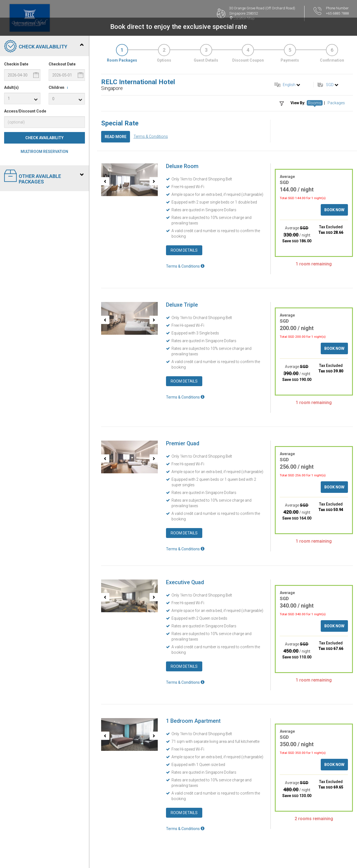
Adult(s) (11, 87)
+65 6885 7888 (337, 13)
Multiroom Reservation (44, 152)
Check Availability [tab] (44, 47)
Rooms (315, 103)
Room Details (184, 250)
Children (59, 88)
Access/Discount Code (25, 111)
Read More (116, 137)
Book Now (334, 210)
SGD (330, 85)
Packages (336, 103)
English (289, 85)
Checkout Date (62, 64)
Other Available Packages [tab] (44, 177)
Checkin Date (16, 64)
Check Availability (44, 138)
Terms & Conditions (151, 136)
